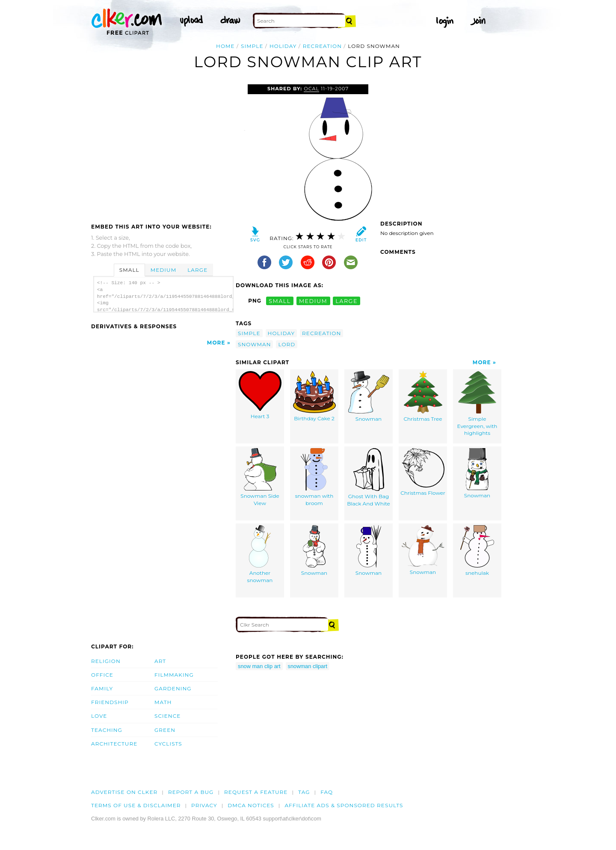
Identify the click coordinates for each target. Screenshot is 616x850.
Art (160, 661)
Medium (163, 270)
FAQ (327, 792)
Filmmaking (174, 675)
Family (102, 688)
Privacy (204, 805)
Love (99, 716)
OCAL (311, 89)
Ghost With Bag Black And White (369, 477)
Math (163, 702)
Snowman (369, 397)
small (280, 301)
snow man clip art (259, 666)
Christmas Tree (423, 397)
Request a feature (256, 792)
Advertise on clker (124, 792)
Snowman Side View (260, 477)
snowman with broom (314, 477)
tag (304, 792)
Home (225, 46)
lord (287, 344)
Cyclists (168, 744)
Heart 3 (260, 395)
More (216, 343)
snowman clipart (308, 666)
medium (313, 301)
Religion (106, 661)
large (346, 301)
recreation (322, 46)
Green (165, 730)
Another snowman (260, 554)
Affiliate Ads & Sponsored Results (344, 805)
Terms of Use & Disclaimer (136, 805)
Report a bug (191, 792)
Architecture (114, 744)
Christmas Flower (423, 472)
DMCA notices (251, 805)
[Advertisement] (163, 149)
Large (197, 270)
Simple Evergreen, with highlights (477, 404)
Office (102, 675)
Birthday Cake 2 (314, 396)
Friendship (110, 702)
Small (129, 270)
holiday (283, 46)
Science (167, 716)
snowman (254, 344)
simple (252, 46)
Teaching (107, 730)
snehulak (477, 551)
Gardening (173, 688)
